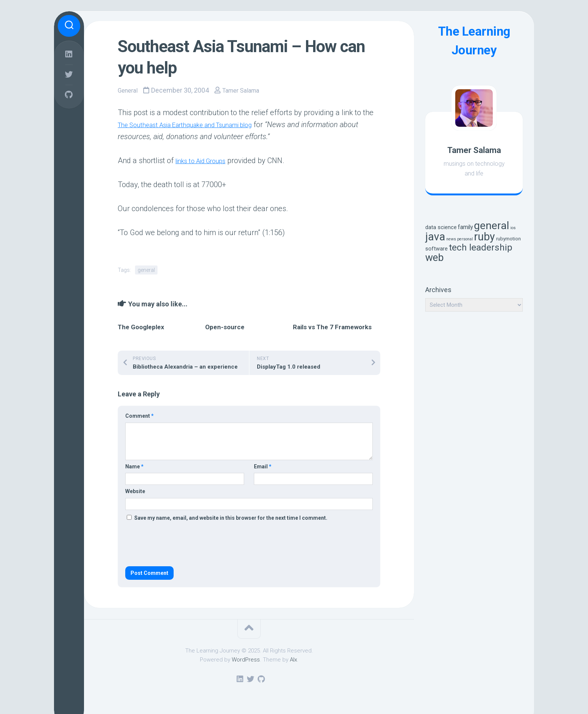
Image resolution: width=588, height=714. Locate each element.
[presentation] (182, 544)
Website (135, 491)
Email (263, 466)
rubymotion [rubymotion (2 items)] (508, 239)
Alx (293, 659)
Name (134, 466)
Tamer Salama (247, 90)
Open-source (225, 327)
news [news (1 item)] (451, 239)
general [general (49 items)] (492, 226)
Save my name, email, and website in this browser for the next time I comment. (231, 517)
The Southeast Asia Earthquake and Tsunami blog (200, 124)
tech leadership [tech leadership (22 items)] (481, 247)
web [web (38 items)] (434, 258)
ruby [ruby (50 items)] (484, 237)
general (146, 270)
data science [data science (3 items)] (441, 227)
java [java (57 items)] (435, 237)
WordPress (246, 659)
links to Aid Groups (206, 160)
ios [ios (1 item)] (513, 228)
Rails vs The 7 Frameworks (332, 327)
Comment (139, 415)
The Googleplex (141, 327)
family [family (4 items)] (465, 227)
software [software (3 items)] (436, 249)
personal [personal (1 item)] (465, 239)
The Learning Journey (474, 41)
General (129, 90)
